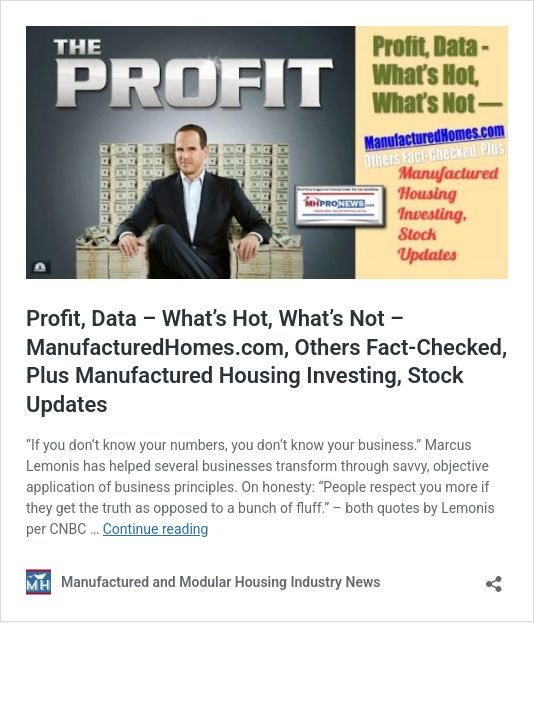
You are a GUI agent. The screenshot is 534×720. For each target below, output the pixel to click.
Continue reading (156, 529)
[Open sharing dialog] (494, 577)
